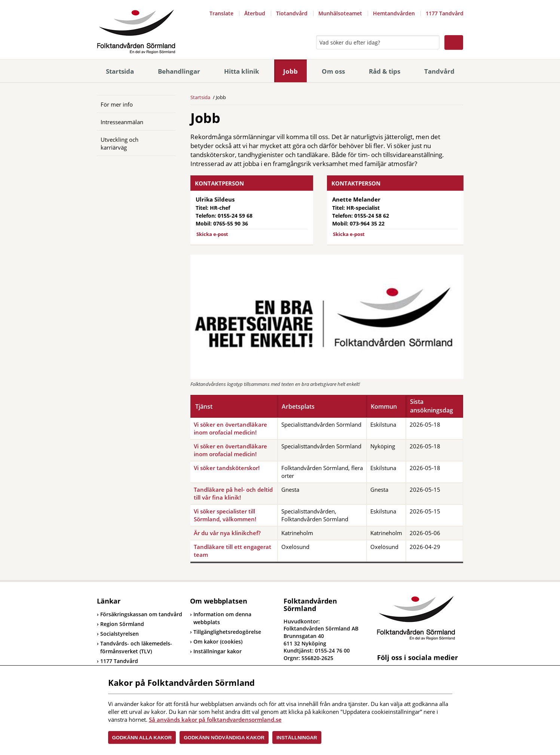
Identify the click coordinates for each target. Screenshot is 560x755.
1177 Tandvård (445, 13)
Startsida (120, 71)
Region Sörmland (120, 624)
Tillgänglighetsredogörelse (227, 632)
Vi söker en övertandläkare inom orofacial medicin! (230, 428)
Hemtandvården (394, 13)
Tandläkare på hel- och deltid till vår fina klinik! (233, 493)
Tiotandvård (292, 13)
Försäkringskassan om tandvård (140, 614)
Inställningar (297, 738)
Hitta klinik (242, 71)
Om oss (333, 71)
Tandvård (439, 71)
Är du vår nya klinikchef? (227, 533)
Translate (221, 13)
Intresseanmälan (122, 122)
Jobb (290, 71)
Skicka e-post (212, 234)
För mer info (117, 104)
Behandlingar (179, 71)
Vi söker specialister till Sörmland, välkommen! (225, 515)
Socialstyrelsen (118, 634)
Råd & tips (385, 71)
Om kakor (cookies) (218, 642)
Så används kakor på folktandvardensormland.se (215, 719)
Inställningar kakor (218, 651)
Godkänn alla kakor (142, 738)
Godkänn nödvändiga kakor (224, 738)
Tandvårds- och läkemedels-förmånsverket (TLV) (134, 647)
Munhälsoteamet (340, 13)
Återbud (255, 13)
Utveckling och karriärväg (120, 143)
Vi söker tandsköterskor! (227, 468)
